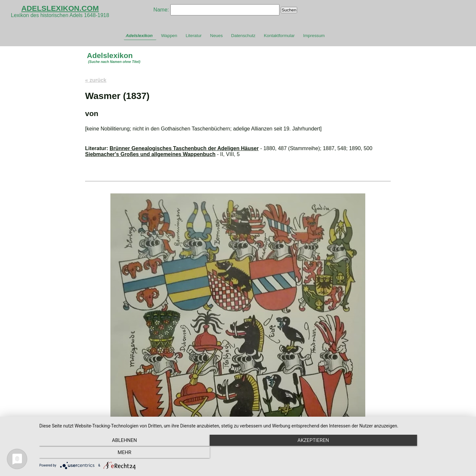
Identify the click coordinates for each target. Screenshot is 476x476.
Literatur (194, 36)
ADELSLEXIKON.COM (60, 8)
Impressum (314, 36)
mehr (405, 453)
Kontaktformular (279, 36)
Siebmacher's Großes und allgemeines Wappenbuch (150, 154)
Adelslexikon (139, 36)
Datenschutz (243, 36)
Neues (216, 36)
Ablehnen (104, 453)
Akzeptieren (254, 453)
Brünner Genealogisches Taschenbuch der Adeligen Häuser (184, 148)
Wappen (169, 36)
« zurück (96, 80)
